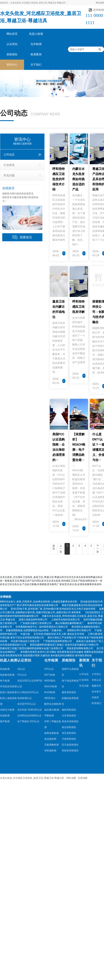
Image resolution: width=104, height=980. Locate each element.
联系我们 (96, 616)
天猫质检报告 (69, 652)
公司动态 (22, 155)
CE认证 (21, 582)
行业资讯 (22, 165)
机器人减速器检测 (8, 614)
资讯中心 (12, 65)
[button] (52, 94)
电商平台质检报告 (70, 585)
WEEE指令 (50, 611)
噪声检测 (5, 634)
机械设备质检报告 (70, 614)
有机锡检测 (50, 663)
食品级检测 (50, 652)
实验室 (95, 610)
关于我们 (36, 65)
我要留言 (26, 237)
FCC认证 (22, 588)
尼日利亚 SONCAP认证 (30, 622)
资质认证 (96, 593)
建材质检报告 (69, 622)
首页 (54, 547)
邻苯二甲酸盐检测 (53, 637)
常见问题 (22, 175)
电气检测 (5, 593)
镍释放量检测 (51, 646)
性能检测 (5, 628)
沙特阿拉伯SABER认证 (29, 628)
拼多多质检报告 (70, 634)
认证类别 (12, 44)
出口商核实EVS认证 (28, 605)
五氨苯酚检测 (51, 657)
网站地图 (100, 3)
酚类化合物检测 (53, 617)
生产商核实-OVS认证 (28, 634)
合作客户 (96, 604)
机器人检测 (36, 34)
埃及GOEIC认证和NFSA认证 (30, 596)
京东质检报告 (69, 628)
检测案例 (36, 54)
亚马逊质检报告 (70, 657)
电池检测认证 (25, 611)
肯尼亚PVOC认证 (26, 617)
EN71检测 (50, 588)
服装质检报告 (69, 605)
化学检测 (36, 44)
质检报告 (12, 54)
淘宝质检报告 (69, 646)
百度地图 (83, 778)
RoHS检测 (50, 605)
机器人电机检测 (8, 605)
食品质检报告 (69, 640)
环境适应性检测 (8, 599)
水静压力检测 (7, 622)
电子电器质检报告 (70, 596)
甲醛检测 (49, 628)
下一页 (98, 549)
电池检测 (5, 582)
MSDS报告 (50, 593)
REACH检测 (51, 599)
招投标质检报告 (70, 663)
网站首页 (12, 34)
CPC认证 (49, 582)
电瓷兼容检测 (7, 588)
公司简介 (96, 587)
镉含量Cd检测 (52, 622)
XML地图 (71, 778)
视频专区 (96, 598)
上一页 (61, 549)
